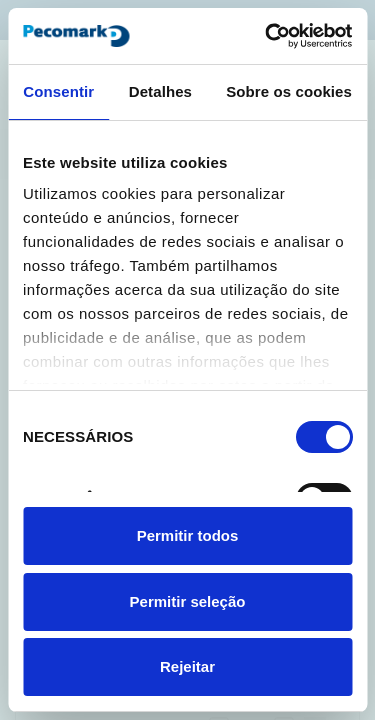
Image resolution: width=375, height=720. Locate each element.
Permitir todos (188, 535)
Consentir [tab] (58, 91)
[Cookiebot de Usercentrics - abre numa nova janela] (267, 36)
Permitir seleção (188, 601)
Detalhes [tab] (160, 91)
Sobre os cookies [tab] (289, 91)
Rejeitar (187, 666)
